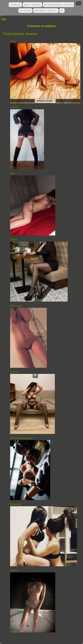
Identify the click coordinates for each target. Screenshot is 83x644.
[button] (78, 3)
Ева (12, 174)
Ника (13, 41)
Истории (25, 10)
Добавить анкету (46, 10)
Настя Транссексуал (22, 438)
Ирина (14, 570)
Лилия (14, 240)
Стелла (14, 372)
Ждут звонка (32, 5)
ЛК (62, 10)
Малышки (16, 504)
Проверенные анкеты (59, 5)
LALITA (14, 107)
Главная (15, 5)
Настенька (16, 306)
